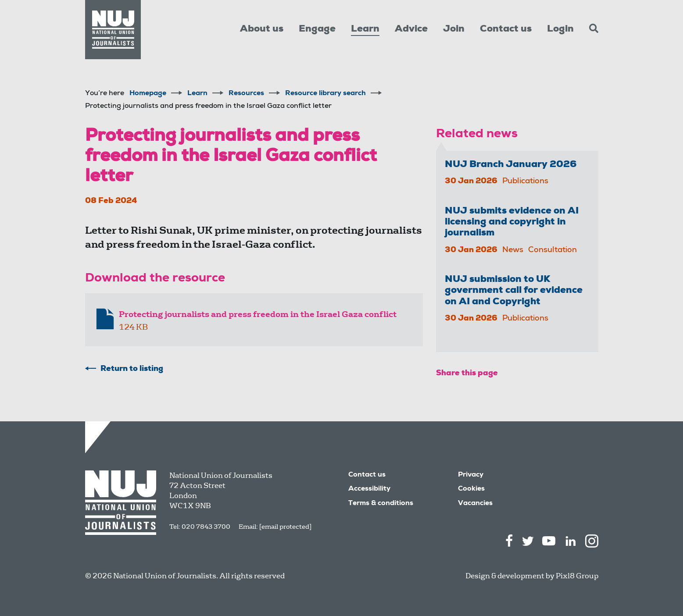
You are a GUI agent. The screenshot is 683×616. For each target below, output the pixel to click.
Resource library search (325, 94)
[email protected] (285, 527)
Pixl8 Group (577, 576)
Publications (525, 182)
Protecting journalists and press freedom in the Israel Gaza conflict (258, 314)
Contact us (506, 29)
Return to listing (132, 369)
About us (262, 29)
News (513, 250)
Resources (246, 94)
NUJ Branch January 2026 (511, 165)
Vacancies (475, 504)
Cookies (471, 489)
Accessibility (369, 489)
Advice (411, 29)
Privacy (471, 475)
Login (560, 29)
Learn (365, 29)
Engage (317, 29)
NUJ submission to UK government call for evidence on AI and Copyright (514, 291)
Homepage (148, 94)
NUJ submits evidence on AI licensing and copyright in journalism (512, 223)
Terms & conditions (381, 504)
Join (454, 29)
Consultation (552, 250)
